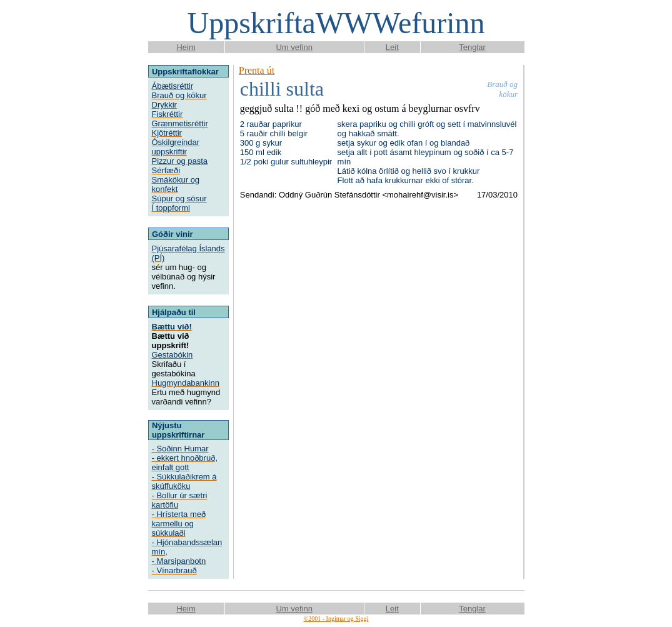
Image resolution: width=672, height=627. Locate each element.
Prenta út (257, 70)
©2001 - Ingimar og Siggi (336, 619)
